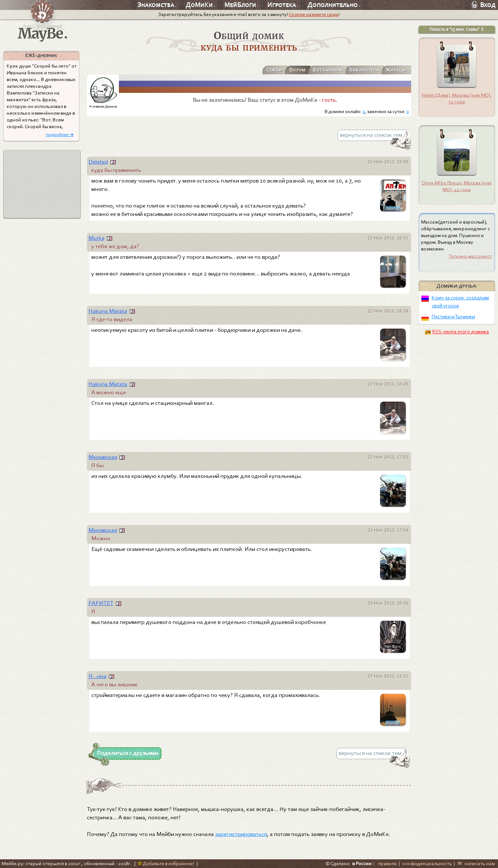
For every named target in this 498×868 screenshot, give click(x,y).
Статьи (267, 70)
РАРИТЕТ (101, 603)
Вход (483, 5)
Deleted (98, 162)
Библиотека (362, 70)
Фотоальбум (323, 70)
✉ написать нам (476, 864)
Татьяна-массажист (470, 256)
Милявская (103, 457)
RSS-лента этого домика (461, 332)
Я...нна (97, 676)
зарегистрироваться (241, 834)
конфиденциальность (427, 864)
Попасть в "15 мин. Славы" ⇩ (457, 29)
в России (362, 864)
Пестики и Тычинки (453, 317)
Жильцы (395, 70)
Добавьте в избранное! (166, 864)
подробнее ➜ (60, 135)
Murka (96, 238)
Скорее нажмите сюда (314, 14)
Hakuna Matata (108, 311)
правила (387, 864)
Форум (291, 70)
